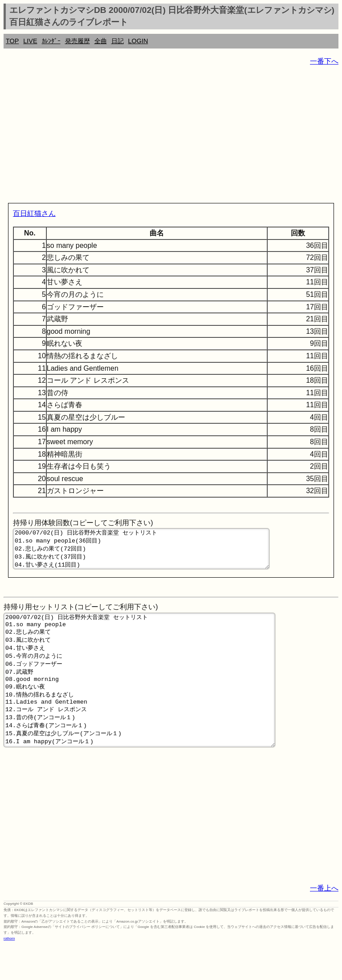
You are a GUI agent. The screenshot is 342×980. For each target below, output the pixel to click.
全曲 (101, 41)
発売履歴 (77, 41)
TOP (12, 41)
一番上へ (324, 923)
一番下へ (324, 61)
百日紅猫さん (34, 213)
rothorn (9, 973)
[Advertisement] (171, 136)
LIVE (30, 41)
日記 (118, 41)
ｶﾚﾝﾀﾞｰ (51, 41)
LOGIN (138, 41)
